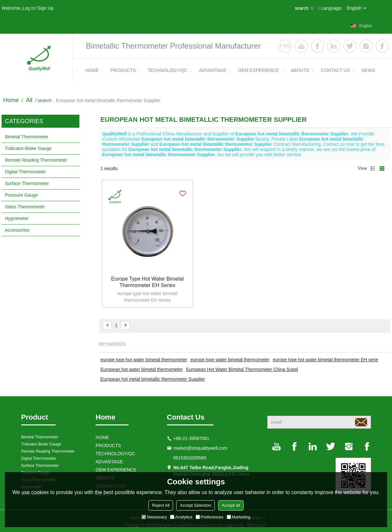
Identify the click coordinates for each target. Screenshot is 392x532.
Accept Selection (196, 505)
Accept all (231, 505)
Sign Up (46, 8)
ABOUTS (300, 70)
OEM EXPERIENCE (259, 70)
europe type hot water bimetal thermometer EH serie (325, 360)
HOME (92, 70)
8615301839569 (190, 458)
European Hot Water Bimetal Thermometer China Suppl (242, 369)
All (29, 100)
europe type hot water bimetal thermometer (144, 360)
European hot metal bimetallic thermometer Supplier (153, 379)
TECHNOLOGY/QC (168, 70)
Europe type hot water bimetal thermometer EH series (147, 282)
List (373, 168)
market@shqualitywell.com (200, 448)
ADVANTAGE (213, 70)
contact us (335, 70)
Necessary (154, 517)
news (368, 70)
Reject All (161, 505)
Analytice (181, 517)
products (123, 70)
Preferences (210, 517)
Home (11, 100)
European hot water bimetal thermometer (142, 369)
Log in (29, 8)
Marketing (239, 517)
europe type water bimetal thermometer (230, 360)
